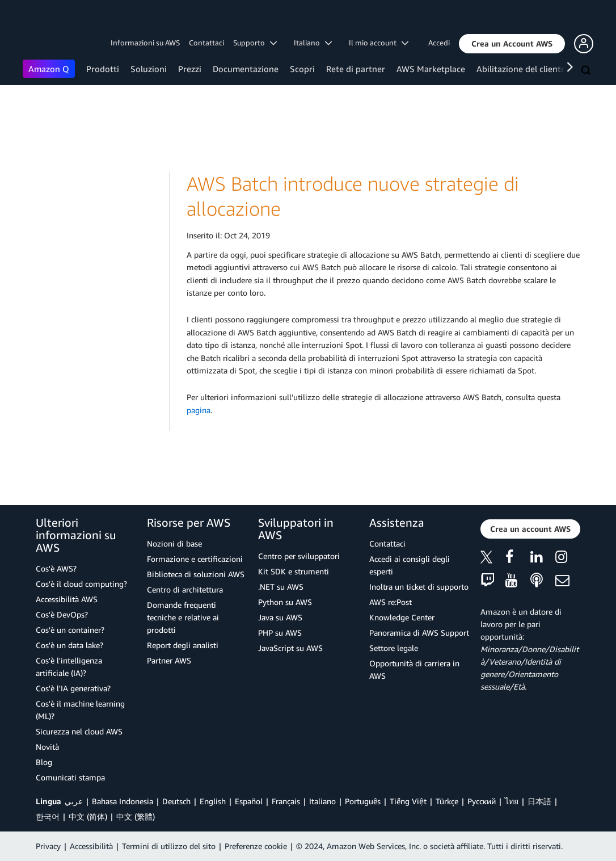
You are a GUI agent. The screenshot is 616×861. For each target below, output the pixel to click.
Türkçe (447, 801)
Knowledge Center (402, 617)
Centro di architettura (185, 589)
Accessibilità (91, 846)
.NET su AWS (281, 587)
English (213, 801)
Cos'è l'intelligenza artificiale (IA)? (69, 667)
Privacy (48, 846)
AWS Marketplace (431, 69)
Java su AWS (280, 617)
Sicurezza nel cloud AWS (79, 731)
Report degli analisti (183, 645)
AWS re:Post (391, 602)
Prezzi (190, 69)
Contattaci (206, 43)
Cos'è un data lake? (69, 645)
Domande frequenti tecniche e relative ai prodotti (183, 617)
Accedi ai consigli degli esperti (410, 565)
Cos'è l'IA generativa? (73, 688)
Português (363, 801)
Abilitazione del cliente (521, 69)
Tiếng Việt (408, 801)
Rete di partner (356, 69)
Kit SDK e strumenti (294, 571)
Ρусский (482, 801)
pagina (199, 410)
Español (249, 801)
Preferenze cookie (256, 846)
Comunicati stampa (70, 777)
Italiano (322, 801)
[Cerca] (587, 71)
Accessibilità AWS (67, 599)
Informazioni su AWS (145, 43)
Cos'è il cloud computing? (81, 584)
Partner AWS (169, 660)
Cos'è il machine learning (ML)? (80, 710)
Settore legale (394, 648)
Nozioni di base (174, 543)
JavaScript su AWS (290, 648)
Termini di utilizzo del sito (169, 846)
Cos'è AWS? (56, 568)
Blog (44, 762)
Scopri (302, 69)
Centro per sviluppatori (299, 556)
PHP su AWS (280, 633)
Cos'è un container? (70, 630)
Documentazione (246, 69)
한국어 (48, 816)
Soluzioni (149, 69)
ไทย (512, 801)
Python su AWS (285, 602)
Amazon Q (49, 69)
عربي (74, 801)
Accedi (439, 43)
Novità (47, 747)
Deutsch (176, 801)
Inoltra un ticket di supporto (419, 587)
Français (286, 801)
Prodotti (103, 69)
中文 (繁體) (136, 816)
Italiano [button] (313, 43)
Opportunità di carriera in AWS (414, 669)
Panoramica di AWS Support (419, 633)
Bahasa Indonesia (123, 801)
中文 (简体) (88, 816)
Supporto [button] (255, 43)
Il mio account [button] (379, 43)
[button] (512, 44)
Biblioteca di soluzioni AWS (196, 574)
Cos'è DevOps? (62, 614)
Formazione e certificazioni (195, 559)
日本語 (539, 801)
